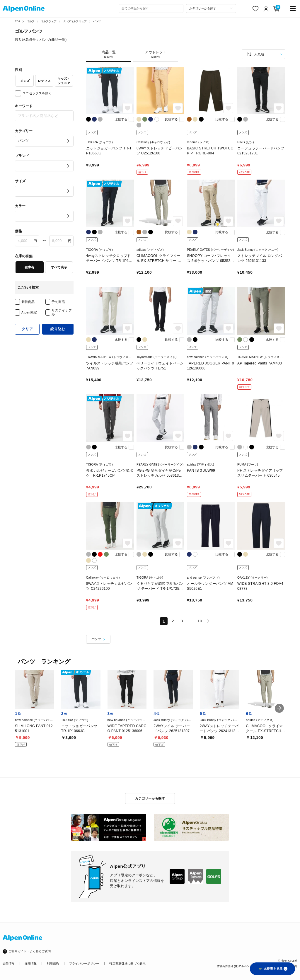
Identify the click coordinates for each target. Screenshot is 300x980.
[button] (279, 708)
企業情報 (9, 963)
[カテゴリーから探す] (211, 8)
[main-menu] (293, 9)
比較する (121, 119)
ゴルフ (30, 21)
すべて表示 (59, 267)
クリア (27, 329)
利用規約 (53, 963)
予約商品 (58, 302)
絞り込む (58, 329)
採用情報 (31, 963)
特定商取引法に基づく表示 (127, 963)
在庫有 (29, 267)
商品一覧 (109, 54)
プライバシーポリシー (84, 963)
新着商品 (28, 302)
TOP (18, 21)
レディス (44, 81)
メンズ (25, 81)
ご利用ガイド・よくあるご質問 (30, 951)
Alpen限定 (29, 312)
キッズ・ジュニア (64, 81)
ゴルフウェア (48, 21)
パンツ (97, 21)
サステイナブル (62, 312)
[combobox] (151, 8)
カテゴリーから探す (150, 798)
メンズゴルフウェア (75, 21)
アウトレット (156, 54)
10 (200, 621)
